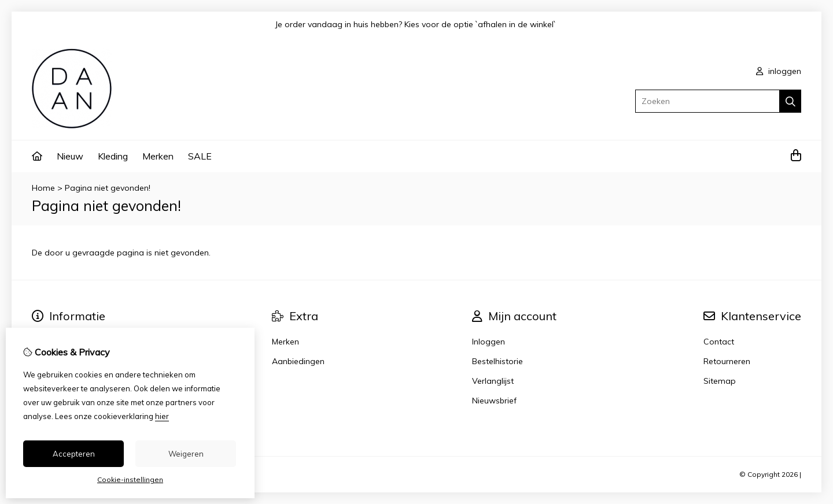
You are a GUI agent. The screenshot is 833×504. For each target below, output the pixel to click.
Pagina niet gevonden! (108, 188)
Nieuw (70, 156)
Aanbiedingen (298, 361)
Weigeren (186, 454)
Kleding (113, 156)
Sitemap (720, 381)
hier (162, 416)
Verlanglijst (493, 381)
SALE (200, 156)
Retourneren (727, 361)
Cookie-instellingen (130, 479)
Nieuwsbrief (494, 401)
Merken (158, 156)
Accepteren (74, 454)
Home (43, 188)
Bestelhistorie (497, 361)
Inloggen (489, 342)
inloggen (779, 71)
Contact (719, 342)
